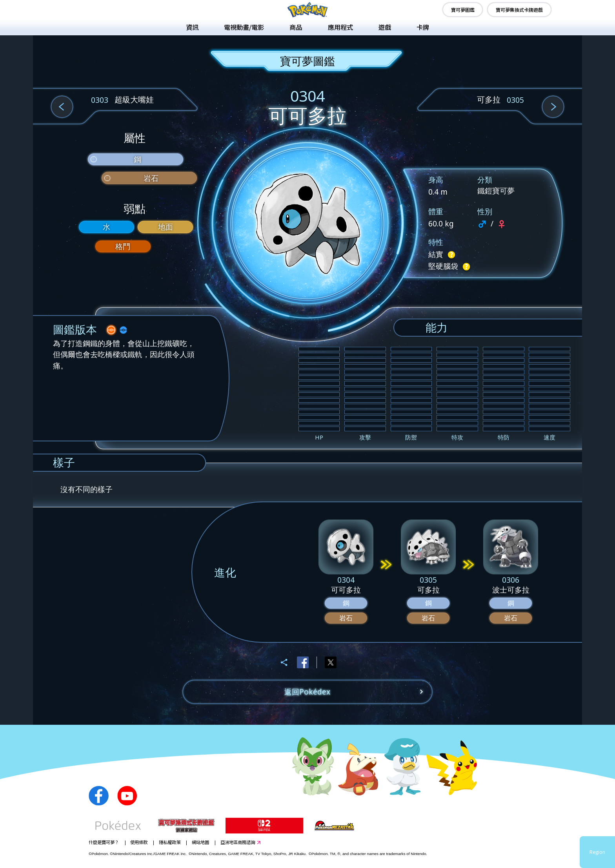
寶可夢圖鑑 (463, 10)
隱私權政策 (170, 842)
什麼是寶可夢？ (104, 842)
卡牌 (423, 27)
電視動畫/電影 (244, 27)
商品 (296, 27)
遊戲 (385, 27)
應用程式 (340, 27)
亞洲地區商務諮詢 (238, 842)
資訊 (192, 27)
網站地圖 (200, 842)
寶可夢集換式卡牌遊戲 (519, 10)
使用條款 (139, 842)
